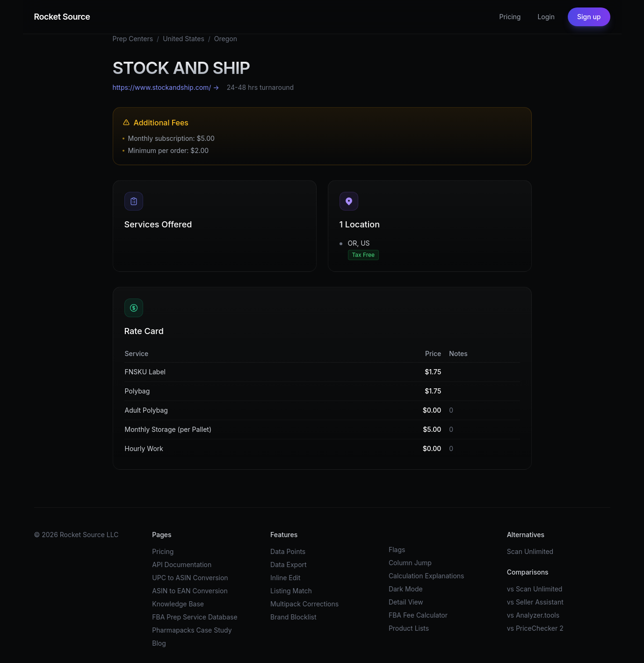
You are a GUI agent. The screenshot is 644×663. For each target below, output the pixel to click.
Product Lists (409, 628)
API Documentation (182, 565)
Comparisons (528, 572)
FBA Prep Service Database (195, 617)
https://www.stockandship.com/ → (166, 87)
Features (284, 535)
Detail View (406, 602)
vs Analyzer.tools (533, 615)
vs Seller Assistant (535, 602)
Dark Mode (406, 589)
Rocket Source (62, 17)
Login (546, 17)
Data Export (289, 565)
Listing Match (291, 591)
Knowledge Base (178, 604)
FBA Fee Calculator (418, 615)
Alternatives (526, 535)
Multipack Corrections (304, 604)
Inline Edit (285, 578)
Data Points (288, 551)
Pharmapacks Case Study (192, 630)
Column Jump (410, 563)
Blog (159, 643)
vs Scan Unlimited (535, 589)
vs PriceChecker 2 (535, 628)
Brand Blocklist (293, 617)
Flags (397, 550)
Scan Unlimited (530, 551)
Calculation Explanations (427, 576)
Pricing (510, 17)
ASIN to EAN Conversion (190, 591)
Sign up (589, 17)
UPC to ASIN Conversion (190, 578)
